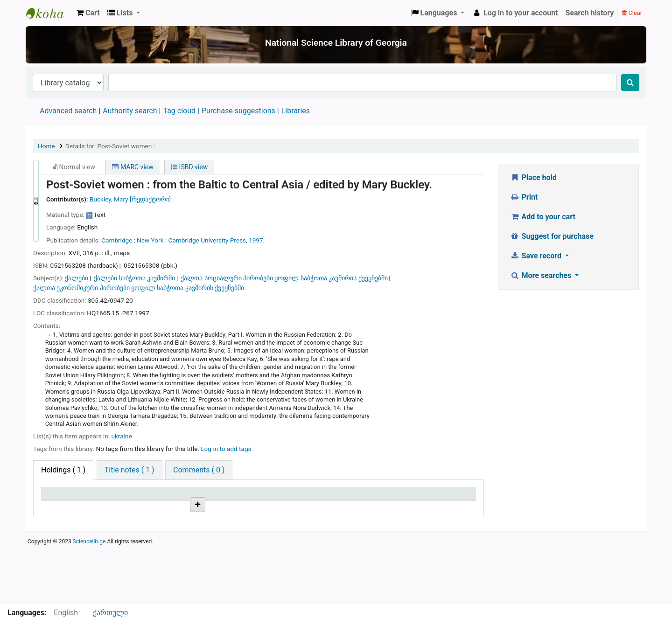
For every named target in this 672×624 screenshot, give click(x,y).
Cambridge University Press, (208, 240)
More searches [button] (542, 275)
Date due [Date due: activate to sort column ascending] (423, 498)
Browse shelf (213, 529)
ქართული (110, 613)
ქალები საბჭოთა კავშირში (134, 278)
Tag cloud (179, 111)
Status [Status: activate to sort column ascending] (347, 498)
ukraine (121, 436)
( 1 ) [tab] (63, 470)
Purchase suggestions (238, 111)
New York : (152, 240)
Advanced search (68, 111)
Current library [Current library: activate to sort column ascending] (141, 498)
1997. (257, 240)
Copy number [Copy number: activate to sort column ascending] (284, 498)
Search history (590, 13)
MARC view (133, 167)
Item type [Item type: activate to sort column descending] (61, 498)
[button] (88, 13)
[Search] (630, 83)
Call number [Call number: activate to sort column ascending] (210, 498)
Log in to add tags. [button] (227, 449)
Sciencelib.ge (89, 598)
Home (46, 146)
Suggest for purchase (552, 236)
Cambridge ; (118, 240)
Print (524, 197)
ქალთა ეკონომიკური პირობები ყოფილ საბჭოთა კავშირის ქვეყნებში (139, 288)
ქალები (77, 278)
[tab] (129, 470)
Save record (537, 256)
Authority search (130, 111)
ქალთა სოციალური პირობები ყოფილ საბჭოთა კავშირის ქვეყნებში (284, 278)
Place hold (533, 177)
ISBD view (189, 167)
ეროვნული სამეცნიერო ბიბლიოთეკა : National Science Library (49, 13)
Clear (632, 13)
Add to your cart (543, 217)
